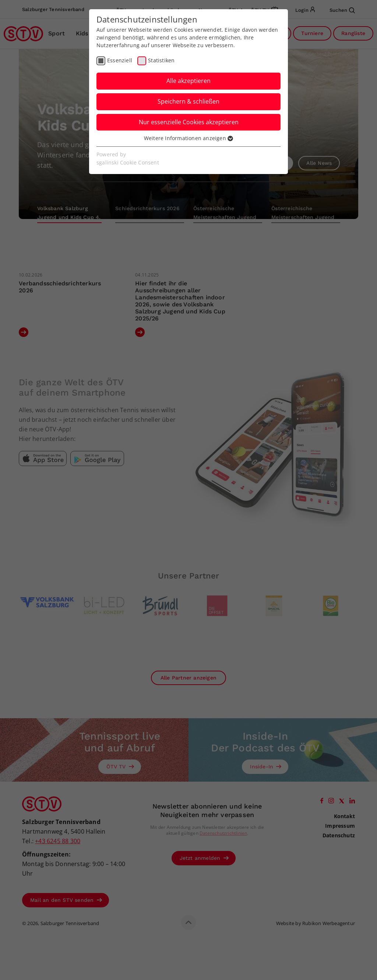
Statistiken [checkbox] (161, 60)
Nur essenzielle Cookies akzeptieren (189, 122)
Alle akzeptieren (188, 81)
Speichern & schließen (188, 101)
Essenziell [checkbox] (120, 60)
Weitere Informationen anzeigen (188, 138)
